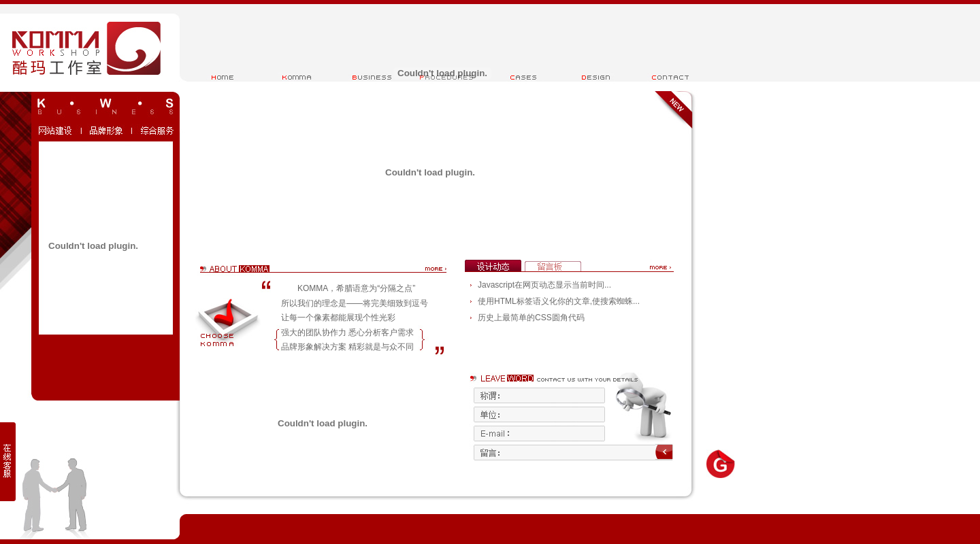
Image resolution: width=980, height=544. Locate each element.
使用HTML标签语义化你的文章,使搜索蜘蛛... (559, 301)
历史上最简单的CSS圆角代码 (531, 318)
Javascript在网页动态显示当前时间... (544, 285)
